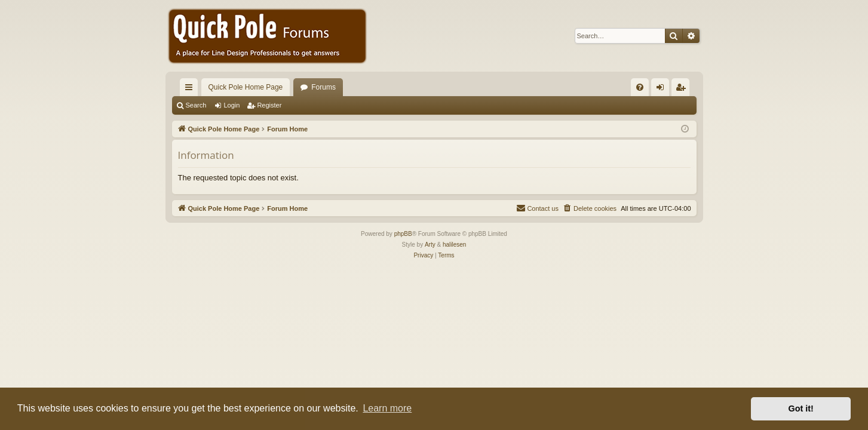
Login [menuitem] (662, 90)
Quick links (191, 90)
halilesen (454, 245)
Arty (430, 245)
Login (231, 105)
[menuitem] (640, 87)
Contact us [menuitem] (537, 208)
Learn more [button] (387, 408)
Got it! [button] (801, 408)
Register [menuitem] (683, 90)
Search (196, 105)
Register (269, 105)
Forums (323, 87)
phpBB (403, 234)
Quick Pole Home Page (246, 87)
